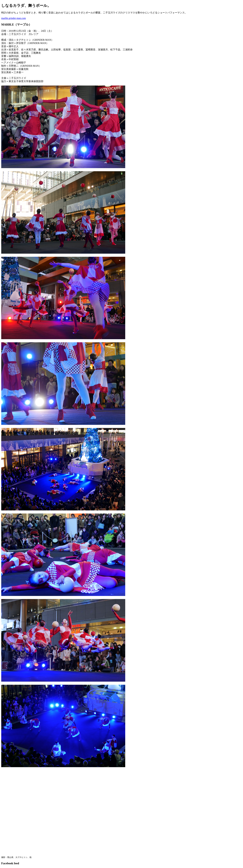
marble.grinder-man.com (14, 18)
